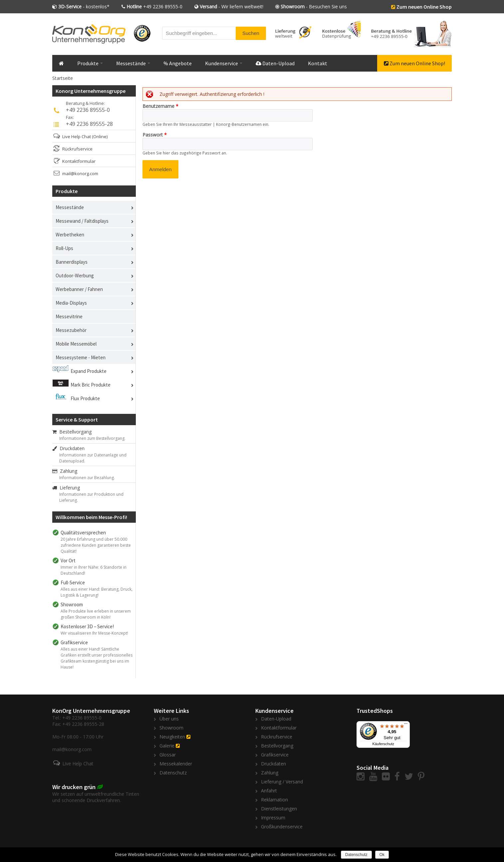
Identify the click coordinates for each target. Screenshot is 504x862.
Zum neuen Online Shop (424, 7)
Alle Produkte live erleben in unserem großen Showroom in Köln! (96, 614)
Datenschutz (173, 773)
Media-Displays (71, 303)
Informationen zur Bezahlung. (87, 478)
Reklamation (274, 800)
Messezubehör (71, 330)
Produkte (90, 63)
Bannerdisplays (72, 262)
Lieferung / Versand (282, 782)
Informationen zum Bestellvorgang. (92, 438)
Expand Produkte (89, 371)
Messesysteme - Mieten (81, 357)
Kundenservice (224, 63)
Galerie (167, 746)
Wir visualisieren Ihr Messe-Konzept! (94, 633)
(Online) (100, 137)
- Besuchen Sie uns (314, 6)
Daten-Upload (275, 63)
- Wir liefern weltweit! (232, 6)
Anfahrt (269, 791)
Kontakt (318, 63)
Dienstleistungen (279, 809)
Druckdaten (68, 448)
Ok (382, 855)
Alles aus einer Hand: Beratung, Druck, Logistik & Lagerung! (97, 592)
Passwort (155, 135)
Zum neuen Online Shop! (414, 63)
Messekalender (176, 764)
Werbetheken (70, 235)
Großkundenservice (282, 827)
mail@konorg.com (80, 173)
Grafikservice (275, 755)
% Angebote (178, 63)
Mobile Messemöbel (76, 344)
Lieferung (66, 488)
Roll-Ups (64, 248)
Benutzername (160, 106)
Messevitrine (69, 316)
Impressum (273, 818)
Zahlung (65, 471)
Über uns (169, 719)
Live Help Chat (77, 137)
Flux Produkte (85, 398)
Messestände (133, 63)
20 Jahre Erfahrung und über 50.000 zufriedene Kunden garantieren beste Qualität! (96, 545)
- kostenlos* (84, 6)
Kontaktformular (79, 161)
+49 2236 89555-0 (154, 6)
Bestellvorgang (72, 432)
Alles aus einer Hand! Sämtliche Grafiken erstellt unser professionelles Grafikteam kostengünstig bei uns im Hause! (97, 658)
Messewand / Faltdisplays (82, 221)
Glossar (168, 755)
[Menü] (406, 725)
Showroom (171, 728)
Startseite (63, 78)
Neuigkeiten (172, 737)
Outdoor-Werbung (75, 276)
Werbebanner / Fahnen (79, 289)
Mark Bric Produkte (91, 385)
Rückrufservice (77, 149)
